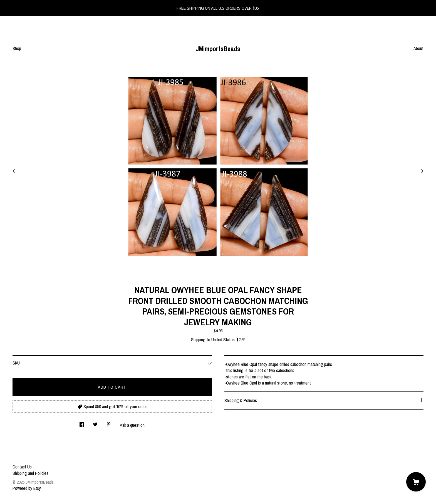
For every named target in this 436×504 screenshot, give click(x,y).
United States (223, 340)
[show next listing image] (410, 169)
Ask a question (132, 425)
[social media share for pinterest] (109, 423)
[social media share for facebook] (82, 423)
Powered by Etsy (27, 488)
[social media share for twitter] (95, 423)
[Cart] (416, 482)
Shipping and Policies (30, 473)
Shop (17, 48)
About (418, 48)
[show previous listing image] (26, 169)
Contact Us (22, 467)
